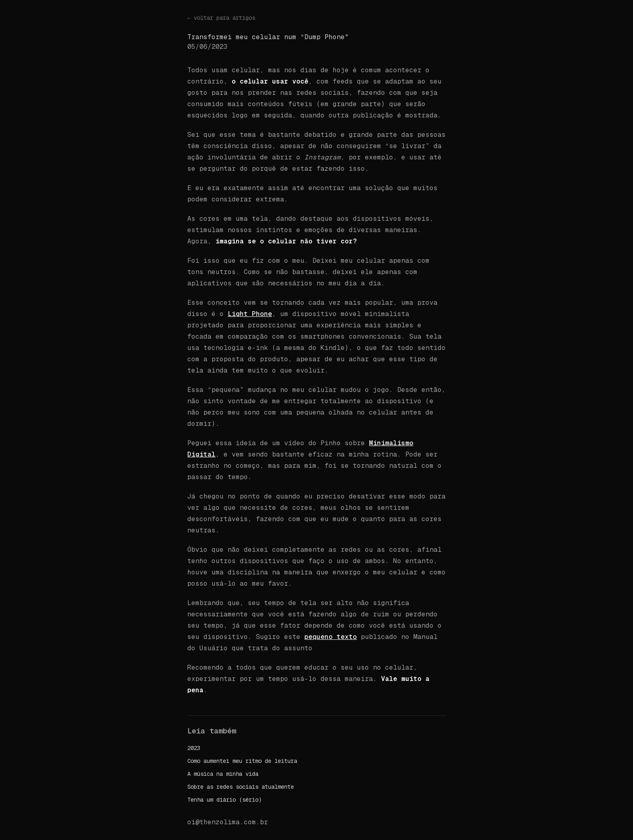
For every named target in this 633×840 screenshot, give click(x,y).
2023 (194, 748)
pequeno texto (331, 637)
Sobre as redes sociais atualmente (241, 787)
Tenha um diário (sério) (224, 800)
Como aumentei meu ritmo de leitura (242, 761)
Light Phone (250, 314)
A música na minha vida (223, 774)
